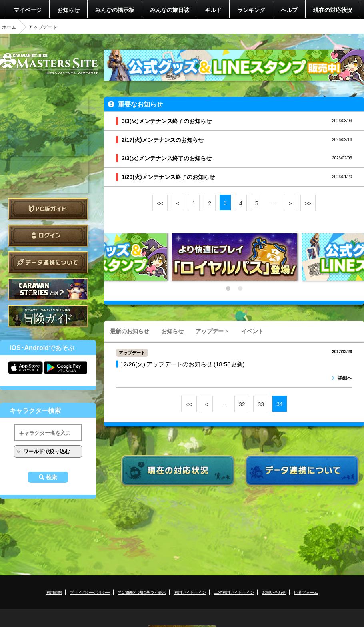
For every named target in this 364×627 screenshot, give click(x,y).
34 (280, 404)
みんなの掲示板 (115, 10)
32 (242, 404)
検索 (52, 477)
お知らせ (68, 10)
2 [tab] (240, 289)
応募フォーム (306, 592)
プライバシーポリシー (90, 592)
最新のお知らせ (130, 331)
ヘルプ (289, 10)
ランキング (251, 10)
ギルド (213, 10)
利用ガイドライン (190, 592)
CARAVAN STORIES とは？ (48, 289)
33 (261, 404)
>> (308, 203)
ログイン (48, 236)
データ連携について (48, 262)
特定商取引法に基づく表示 (142, 592)
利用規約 (54, 592)
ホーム (9, 27)
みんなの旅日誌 (170, 10)
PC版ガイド (48, 209)
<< (160, 203)
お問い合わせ (274, 592)
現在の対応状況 (333, 10)
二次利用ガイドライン (234, 592)
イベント (252, 331)
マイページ (28, 10)
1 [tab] (228, 289)
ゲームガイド (48, 316)
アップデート (212, 331)
